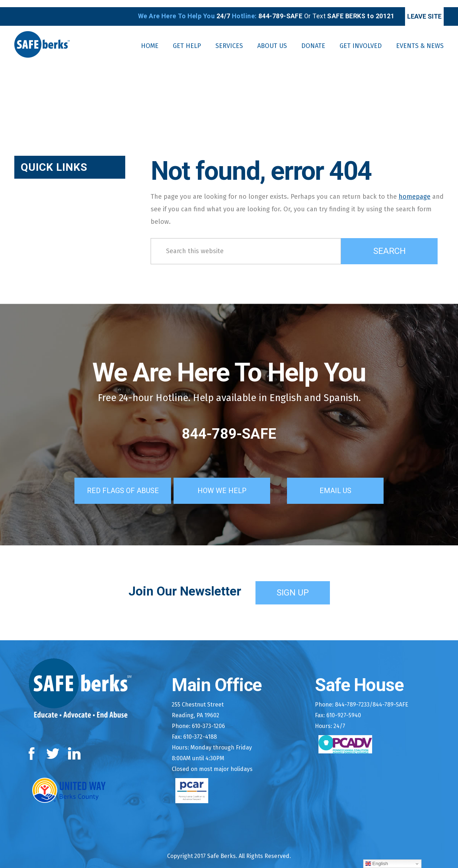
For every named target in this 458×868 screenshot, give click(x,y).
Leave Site (414, 9)
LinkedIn (75, 745)
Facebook (33, 745)
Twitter (53, 745)
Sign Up (293, 584)
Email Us (345, 482)
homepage (415, 189)
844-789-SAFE (229, 426)
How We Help (232, 482)
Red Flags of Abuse (116, 482)
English (377, 864)
